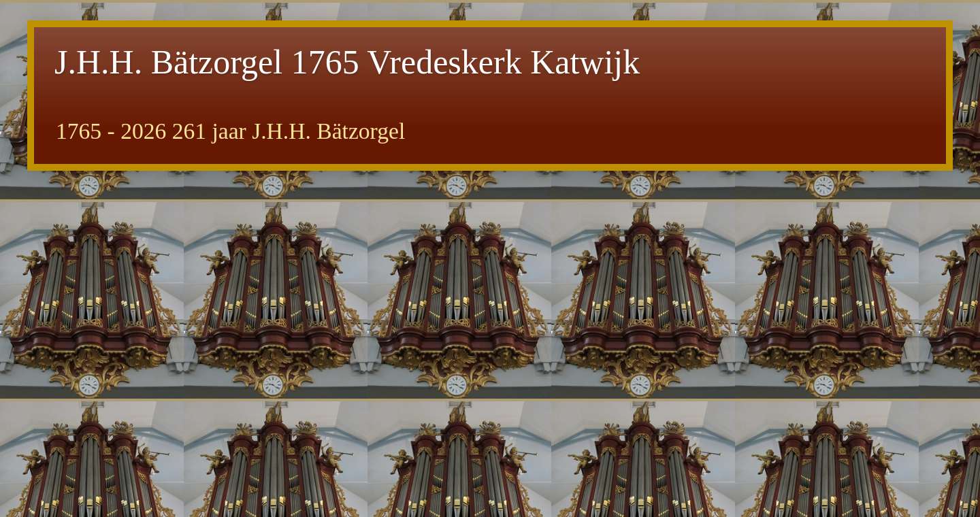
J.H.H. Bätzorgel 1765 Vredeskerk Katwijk (347, 62)
